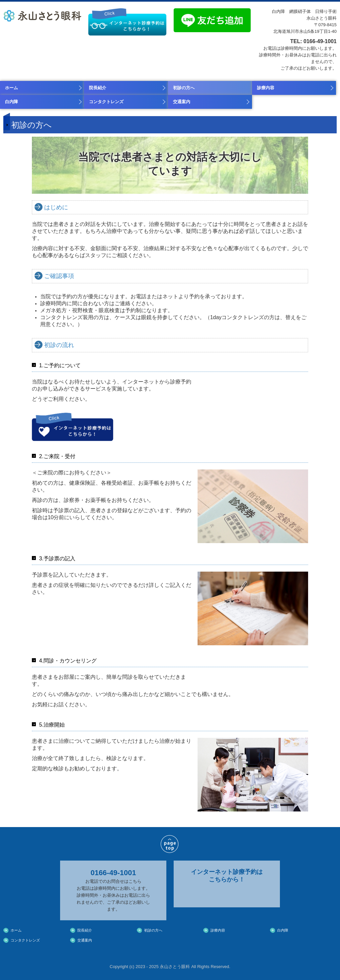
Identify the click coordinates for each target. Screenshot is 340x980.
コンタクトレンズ (106, 102)
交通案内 (182, 102)
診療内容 (266, 88)
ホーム (11, 88)
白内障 (11, 102)
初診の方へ (184, 88)
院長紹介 (98, 88)
